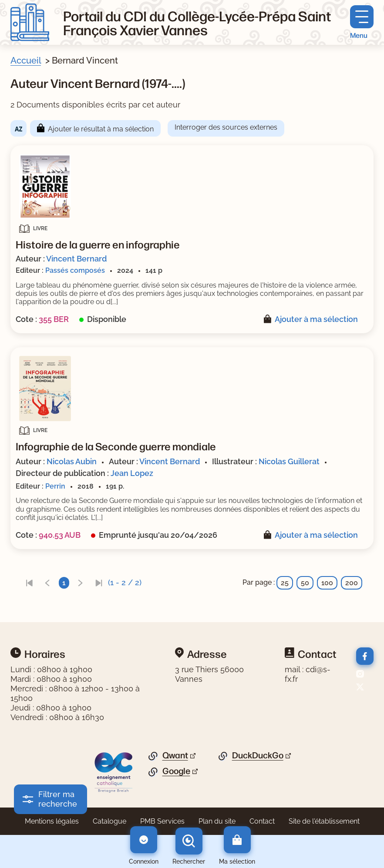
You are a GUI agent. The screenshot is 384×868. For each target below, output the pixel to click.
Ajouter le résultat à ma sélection (101, 129)
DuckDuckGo (258, 755)
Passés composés (75, 270)
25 (285, 583)
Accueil (26, 60)
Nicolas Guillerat (289, 461)
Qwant (175, 755)
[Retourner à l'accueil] (30, 22)
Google (176, 771)
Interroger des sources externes (226, 127)
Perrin (55, 486)
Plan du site (217, 821)
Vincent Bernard (76, 259)
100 (327, 583)
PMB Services (162, 821)
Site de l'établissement (324, 821)
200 (352, 583)
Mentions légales (52, 821)
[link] (29, 583)
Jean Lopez (132, 473)
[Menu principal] (362, 22)
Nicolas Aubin (72, 461)
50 (305, 583)
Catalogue (109, 821)
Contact (262, 821)
